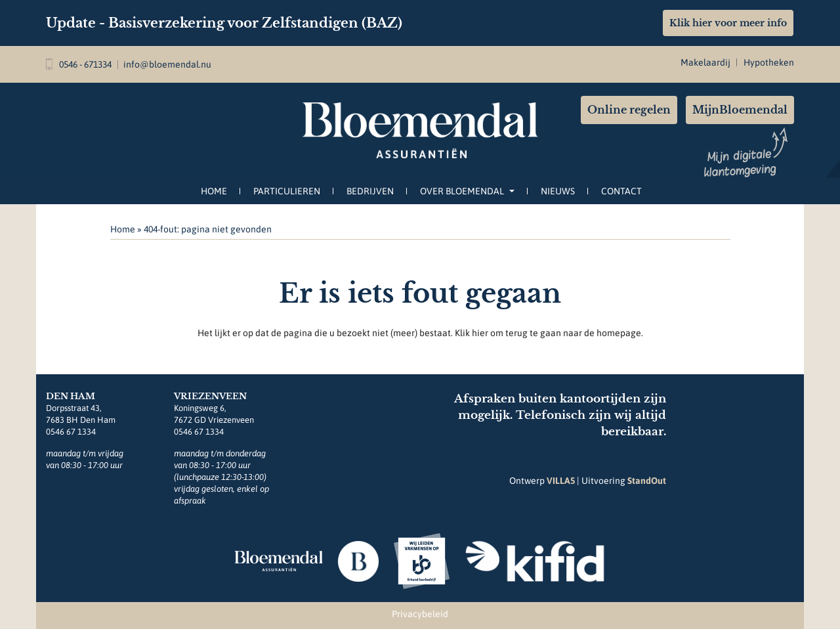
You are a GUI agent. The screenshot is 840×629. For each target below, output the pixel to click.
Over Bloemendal (467, 191)
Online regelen (629, 110)
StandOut (647, 481)
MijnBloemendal (740, 110)
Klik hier (472, 333)
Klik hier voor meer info (728, 23)
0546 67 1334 (71, 432)
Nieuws (558, 191)
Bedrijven (370, 191)
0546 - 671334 (79, 64)
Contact (621, 191)
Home (214, 191)
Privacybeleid (420, 614)
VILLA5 (561, 481)
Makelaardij (705, 62)
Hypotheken (769, 62)
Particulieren (287, 191)
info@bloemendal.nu (167, 64)
